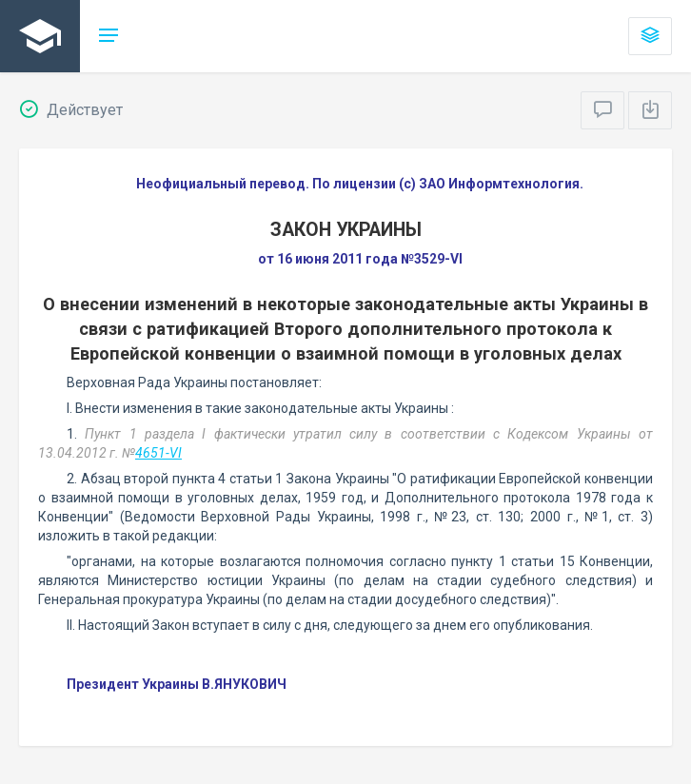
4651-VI (158, 453)
